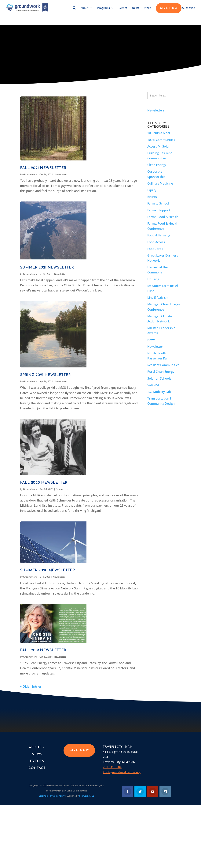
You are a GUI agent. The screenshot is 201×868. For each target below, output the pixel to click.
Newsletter (61, 174)
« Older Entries (31, 686)
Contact (37, 768)
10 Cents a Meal (159, 133)
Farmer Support (159, 210)
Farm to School (158, 203)
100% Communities (161, 140)
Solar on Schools (159, 378)
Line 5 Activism (158, 298)
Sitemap (43, 796)
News (135, 11)
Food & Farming (159, 235)
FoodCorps (155, 249)
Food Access (156, 242)
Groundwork (30, 174)
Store (147, 11)
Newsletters (156, 110)
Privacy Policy (57, 796)
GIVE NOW (169, 11)
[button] (75, 13)
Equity (152, 190)
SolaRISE (153, 385)
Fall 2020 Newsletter (44, 483)
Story (87, 796)
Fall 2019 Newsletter (43, 650)
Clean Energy (157, 165)
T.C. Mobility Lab (159, 392)
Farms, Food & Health (163, 217)
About (85, 11)
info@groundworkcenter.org (122, 772)
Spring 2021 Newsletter (45, 375)
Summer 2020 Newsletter (48, 570)
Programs (104, 11)
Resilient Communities (163, 365)
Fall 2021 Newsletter (43, 168)
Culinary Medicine (160, 183)
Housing (153, 279)
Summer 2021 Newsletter (47, 268)
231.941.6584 (112, 767)
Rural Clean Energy (161, 372)
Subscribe (189, 11)
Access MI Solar (159, 146)
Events (123, 11)
